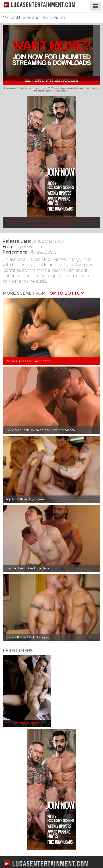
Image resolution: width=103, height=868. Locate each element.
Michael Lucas (42, 252)
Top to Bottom (29, 247)
